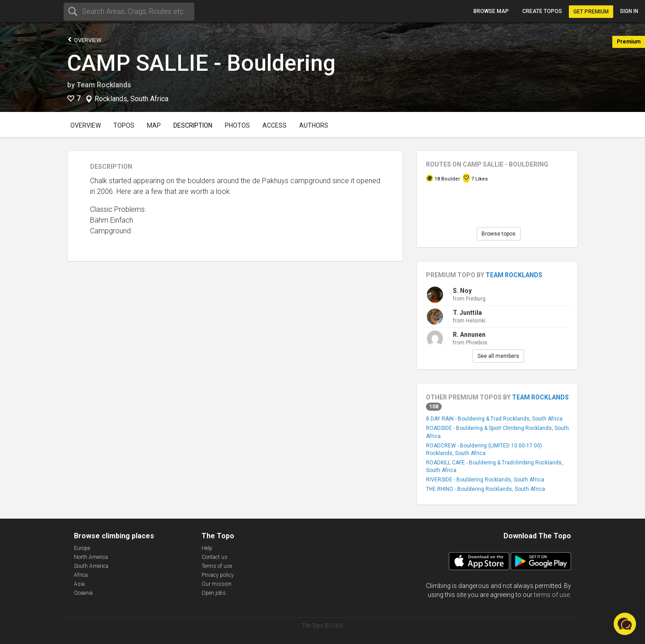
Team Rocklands (104, 85)
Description (193, 125)
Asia (79, 584)
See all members (498, 356)
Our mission (217, 584)
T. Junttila (467, 313)
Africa (81, 575)
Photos (237, 125)
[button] (625, 624)
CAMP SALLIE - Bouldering (201, 63)
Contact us (215, 557)
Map (154, 125)
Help (207, 548)
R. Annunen (469, 335)
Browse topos (499, 234)
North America (91, 557)
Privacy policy (218, 575)
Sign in (629, 11)
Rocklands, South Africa (131, 99)
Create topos (542, 11)
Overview (84, 40)
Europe (82, 548)
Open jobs (214, 593)
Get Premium (591, 12)
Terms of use (217, 566)
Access (275, 125)
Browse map (491, 11)
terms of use (552, 595)
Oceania (83, 593)
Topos (124, 125)
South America (91, 566)
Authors (314, 125)
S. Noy (462, 291)
